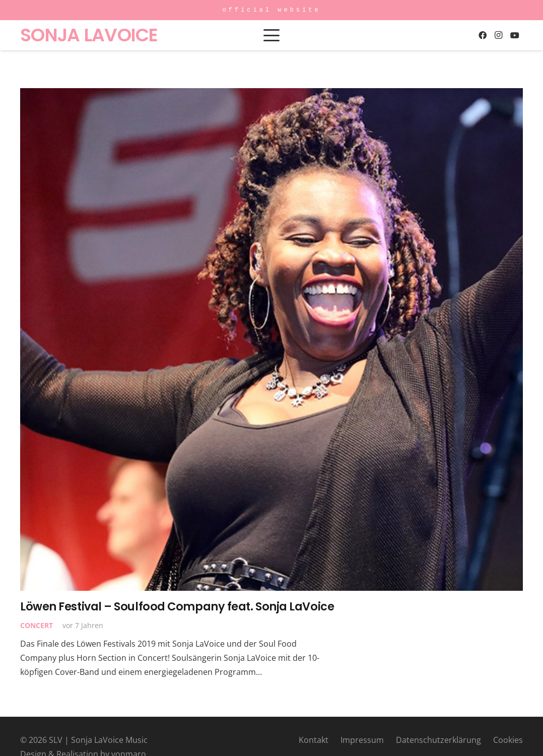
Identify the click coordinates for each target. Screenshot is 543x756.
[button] (271, 35)
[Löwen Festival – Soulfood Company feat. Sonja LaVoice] (271, 339)
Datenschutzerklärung (438, 740)
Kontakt (314, 740)
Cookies (508, 740)
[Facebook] (483, 35)
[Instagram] (499, 35)
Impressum (362, 740)
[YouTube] (515, 35)
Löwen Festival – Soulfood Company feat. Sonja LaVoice (177, 606)
